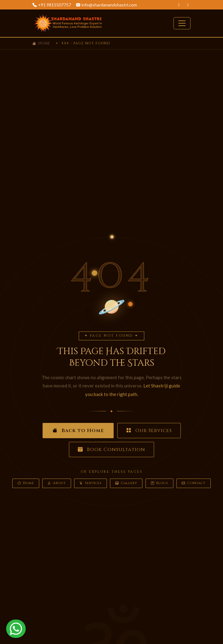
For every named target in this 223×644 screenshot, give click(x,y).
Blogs (159, 483)
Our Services (149, 431)
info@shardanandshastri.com (109, 5)
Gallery (126, 483)
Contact (194, 483)
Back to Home (78, 431)
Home (44, 43)
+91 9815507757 (55, 5)
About (57, 483)
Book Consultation (112, 450)
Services (91, 483)
